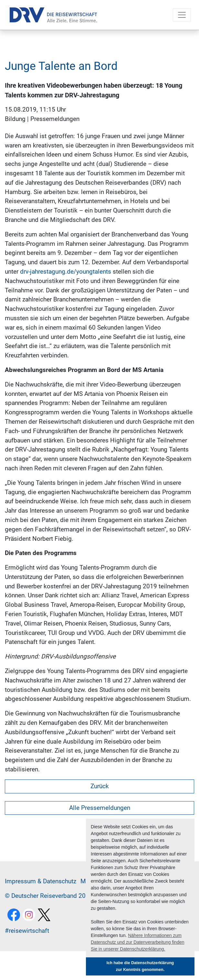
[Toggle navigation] (182, 15)
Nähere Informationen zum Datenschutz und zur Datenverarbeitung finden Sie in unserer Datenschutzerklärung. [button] (138, 942)
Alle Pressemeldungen (100, 808)
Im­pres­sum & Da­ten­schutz (41, 881)
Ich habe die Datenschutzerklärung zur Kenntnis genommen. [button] (140, 966)
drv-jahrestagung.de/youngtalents (66, 272)
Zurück (100, 786)
